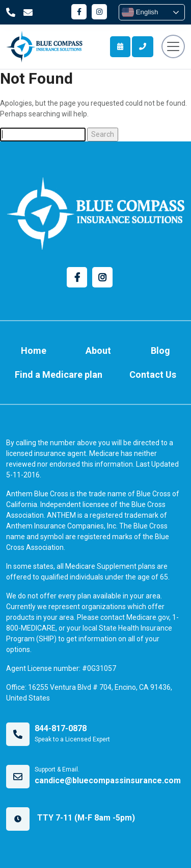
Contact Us (153, 375)
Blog (160, 351)
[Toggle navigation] (173, 46)
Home (34, 351)
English (140, 12)
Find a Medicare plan (59, 375)
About (98, 351)
